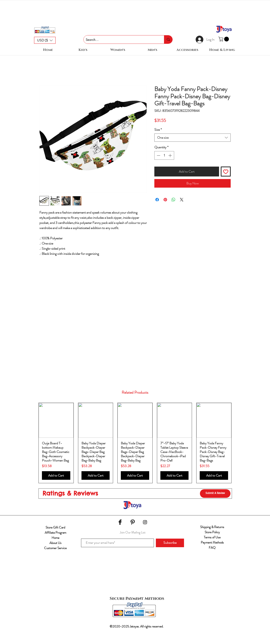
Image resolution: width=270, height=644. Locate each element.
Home (55, 538)
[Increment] (170, 155)
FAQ (212, 548)
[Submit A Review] (215, 494)
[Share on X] (182, 200)
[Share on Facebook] (157, 200)
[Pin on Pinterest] (165, 200)
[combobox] (193, 138)
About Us (55, 543)
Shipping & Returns (212, 527)
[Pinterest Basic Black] (133, 522)
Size (158, 130)
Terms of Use (212, 537)
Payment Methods (212, 542)
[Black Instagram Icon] (145, 522)
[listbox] (45, 40)
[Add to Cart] (56, 475)
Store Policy (212, 532)
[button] (45, 40)
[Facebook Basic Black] (120, 522)
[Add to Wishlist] (226, 172)
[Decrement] (158, 155)
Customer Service (55, 548)
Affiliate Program (55, 533)
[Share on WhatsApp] (173, 200)
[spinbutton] (164, 155)
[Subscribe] (170, 543)
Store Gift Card (55, 527)
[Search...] (120, 39)
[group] (135, 443)
